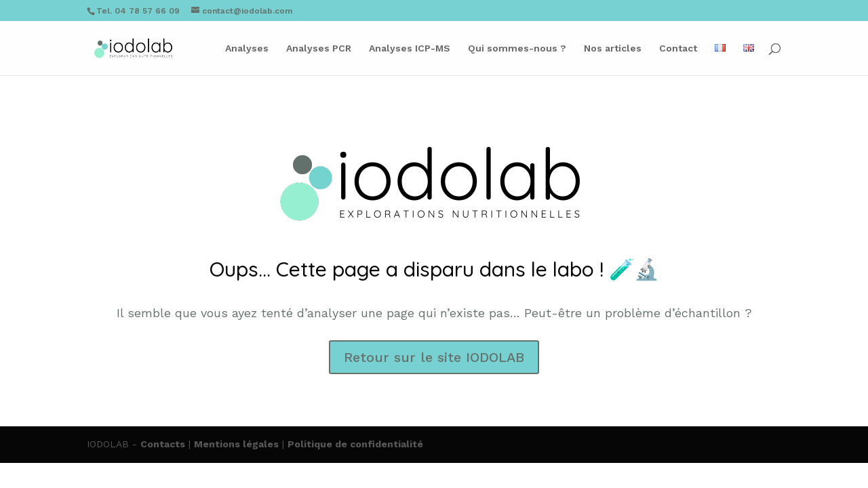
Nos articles (613, 48)
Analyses (247, 48)
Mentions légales (236, 444)
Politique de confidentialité (355, 444)
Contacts (163, 444)
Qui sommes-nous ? (517, 48)
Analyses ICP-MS (410, 48)
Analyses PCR (319, 48)
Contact (678, 48)
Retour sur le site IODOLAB (434, 357)
